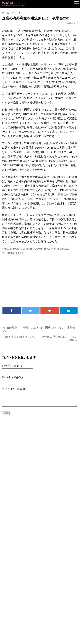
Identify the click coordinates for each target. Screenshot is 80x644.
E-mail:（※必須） (13, 377)
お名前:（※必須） (13, 366)
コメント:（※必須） (15, 389)
